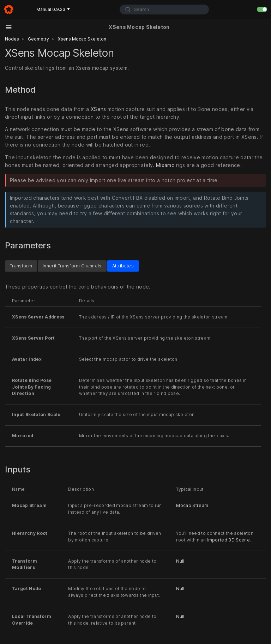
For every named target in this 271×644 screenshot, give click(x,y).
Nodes (12, 39)
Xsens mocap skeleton (82, 39)
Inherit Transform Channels (72, 266)
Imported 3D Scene (228, 540)
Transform (21, 266)
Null (180, 561)
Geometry (38, 39)
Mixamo (165, 165)
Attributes (123, 266)
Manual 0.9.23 (53, 9)
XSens (98, 109)
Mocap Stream (192, 506)
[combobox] (164, 10)
